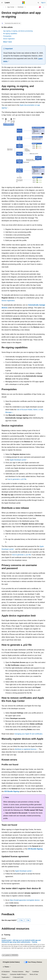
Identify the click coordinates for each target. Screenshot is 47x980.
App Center (11, 7)
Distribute (21, 7)
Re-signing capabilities (10, 34)
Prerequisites (7, 36)
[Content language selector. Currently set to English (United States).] (11, 962)
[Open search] (38, 3)
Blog (27, 972)
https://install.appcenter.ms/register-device (25, 900)
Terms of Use (34, 974)
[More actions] (44, 7)
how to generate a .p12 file (17, 479)
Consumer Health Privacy (18, 974)
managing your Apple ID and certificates (28, 734)
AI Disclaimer (6, 972)
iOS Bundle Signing (12, 791)
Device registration (9, 39)
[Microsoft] (24, 3)
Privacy (4, 974)
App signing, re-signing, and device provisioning (18, 31)
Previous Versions (18, 972)
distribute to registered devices (26, 749)
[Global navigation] (2, 3)
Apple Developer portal (18, 460)
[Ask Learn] (40, 7)
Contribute (36, 972)
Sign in (43, 3)
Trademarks (5, 977)
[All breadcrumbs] (3, 7)
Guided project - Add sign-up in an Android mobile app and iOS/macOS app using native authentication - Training (21, 941)
